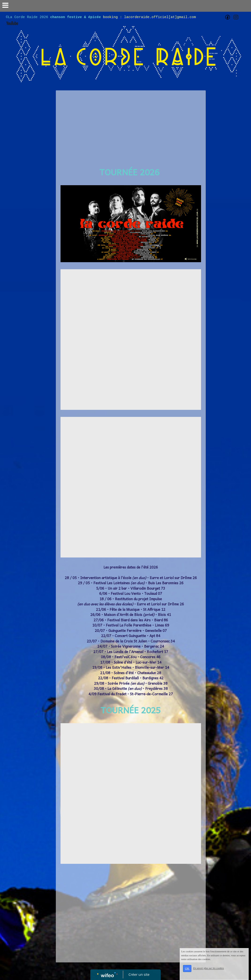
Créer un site (139, 974)
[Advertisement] (131, 128)
